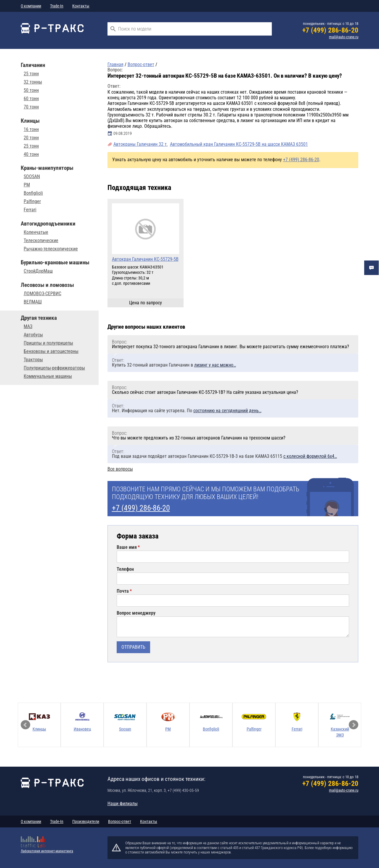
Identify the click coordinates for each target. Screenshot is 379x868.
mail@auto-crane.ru (344, 37)
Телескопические (41, 241)
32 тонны (33, 82)
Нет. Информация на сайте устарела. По (187, 411)
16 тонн (31, 130)
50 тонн (31, 90)
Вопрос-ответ (120, 821)
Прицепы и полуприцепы (48, 343)
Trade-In (57, 6)
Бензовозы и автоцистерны (51, 351)
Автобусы (33, 335)
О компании (31, 6)
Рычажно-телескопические (51, 249)
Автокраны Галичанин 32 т (140, 144)
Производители (86, 821)
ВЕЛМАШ (33, 302)
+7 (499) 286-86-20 (330, 30)
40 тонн (31, 154)
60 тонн (31, 99)
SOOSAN (32, 177)
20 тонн (31, 138)
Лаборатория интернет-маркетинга (47, 851)
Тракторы (33, 360)
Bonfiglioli (33, 193)
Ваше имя (127, 547)
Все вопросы (120, 469)
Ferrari (30, 210)
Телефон (125, 569)
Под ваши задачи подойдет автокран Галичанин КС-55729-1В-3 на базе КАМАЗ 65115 (224, 456)
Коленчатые (36, 232)
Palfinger (32, 202)
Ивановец (82, 729)
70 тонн (31, 107)
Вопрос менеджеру (136, 613)
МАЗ (28, 327)
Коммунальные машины (48, 376)
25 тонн (31, 74)
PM (27, 185)
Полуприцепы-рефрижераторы (54, 368)
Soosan (125, 729)
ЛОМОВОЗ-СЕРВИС (42, 294)
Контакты (81, 6)
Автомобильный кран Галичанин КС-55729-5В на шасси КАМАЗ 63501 (239, 144)
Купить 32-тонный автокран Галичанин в (174, 365)
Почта (123, 591)
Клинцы (39, 729)
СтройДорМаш (38, 271)
